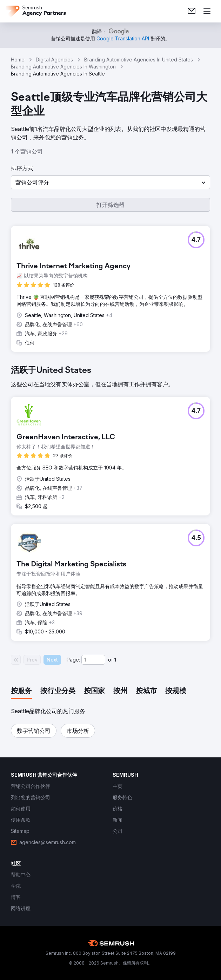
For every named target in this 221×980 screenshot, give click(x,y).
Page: (73, 660)
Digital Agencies (54, 60)
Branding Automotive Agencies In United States (139, 60)
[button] (110, 182)
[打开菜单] (207, 11)
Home (18, 60)
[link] (192, 11)
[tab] (21, 691)
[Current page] (93, 660)
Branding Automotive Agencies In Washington (63, 67)
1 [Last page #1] (115, 660)
